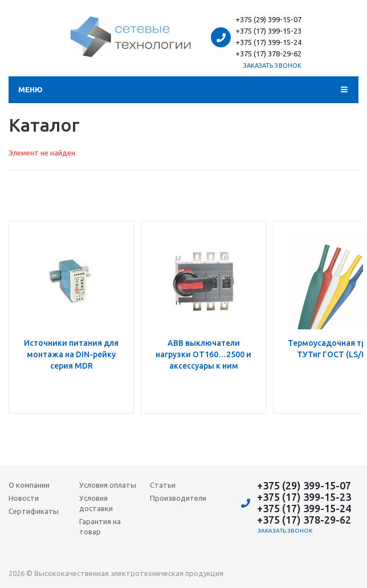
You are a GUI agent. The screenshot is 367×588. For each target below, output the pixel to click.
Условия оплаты (108, 485)
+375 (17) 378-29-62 (268, 54)
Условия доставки (96, 503)
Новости (24, 498)
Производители (178, 498)
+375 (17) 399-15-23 (268, 31)
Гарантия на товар (100, 526)
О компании (29, 485)
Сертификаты (34, 511)
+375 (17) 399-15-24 (268, 42)
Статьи (163, 485)
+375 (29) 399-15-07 (268, 19)
